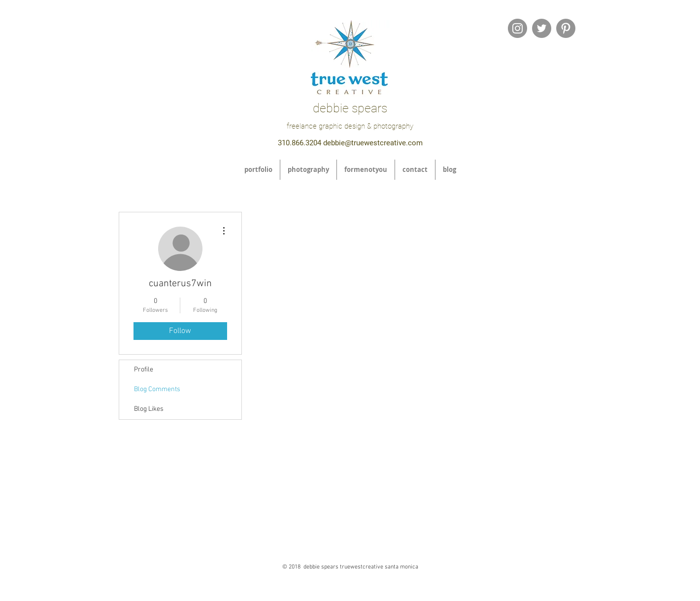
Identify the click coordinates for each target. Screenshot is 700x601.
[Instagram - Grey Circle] (517, 28)
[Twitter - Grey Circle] (542, 28)
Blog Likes (149, 409)
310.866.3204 (300, 143)
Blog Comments (157, 389)
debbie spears (350, 108)
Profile (144, 370)
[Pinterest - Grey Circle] (566, 28)
